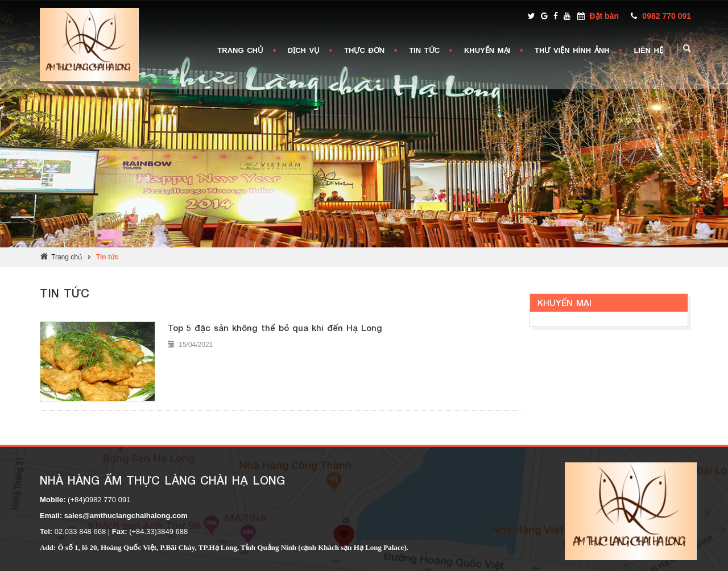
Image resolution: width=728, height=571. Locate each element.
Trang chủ (67, 257)
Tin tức (107, 257)
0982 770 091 (667, 16)
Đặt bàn (604, 16)
